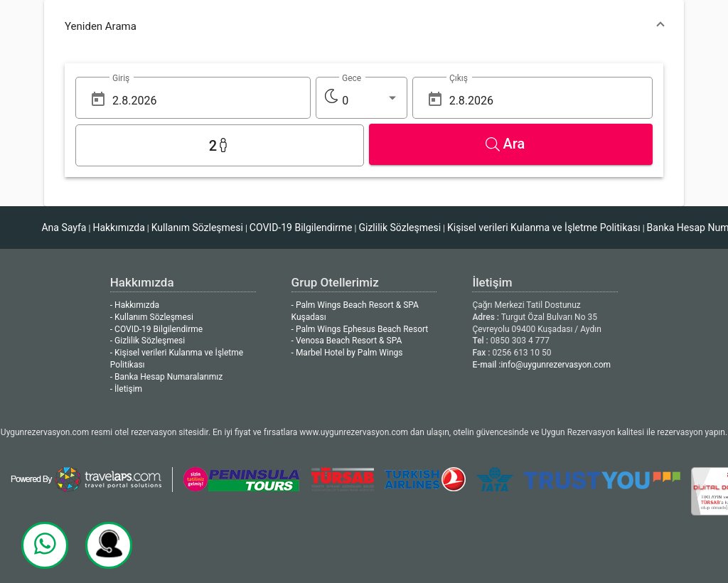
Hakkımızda (118, 228)
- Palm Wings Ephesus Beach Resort (360, 329)
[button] (364, 26)
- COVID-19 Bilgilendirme (156, 329)
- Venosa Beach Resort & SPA (347, 341)
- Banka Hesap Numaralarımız (166, 377)
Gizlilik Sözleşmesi (400, 228)
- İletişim (126, 389)
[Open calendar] (98, 99)
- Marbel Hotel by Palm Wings (347, 353)
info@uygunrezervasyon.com (556, 365)
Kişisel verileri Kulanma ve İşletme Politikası (544, 228)
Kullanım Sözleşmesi (197, 228)
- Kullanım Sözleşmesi (152, 317)
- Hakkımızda (135, 305)
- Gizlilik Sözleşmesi (148, 341)
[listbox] (370, 101)
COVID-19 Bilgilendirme (301, 228)
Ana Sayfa (64, 228)
